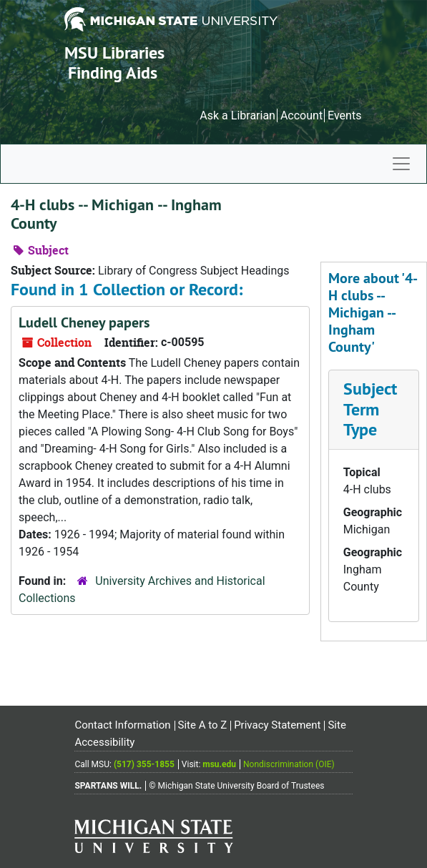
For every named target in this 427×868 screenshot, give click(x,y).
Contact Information (122, 725)
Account (301, 115)
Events (344, 115)
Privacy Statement (277, 725)
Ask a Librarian (237, 115)
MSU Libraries (114, 53)
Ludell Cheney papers (84, 322)
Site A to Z (203, 725)
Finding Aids (113, 73)
